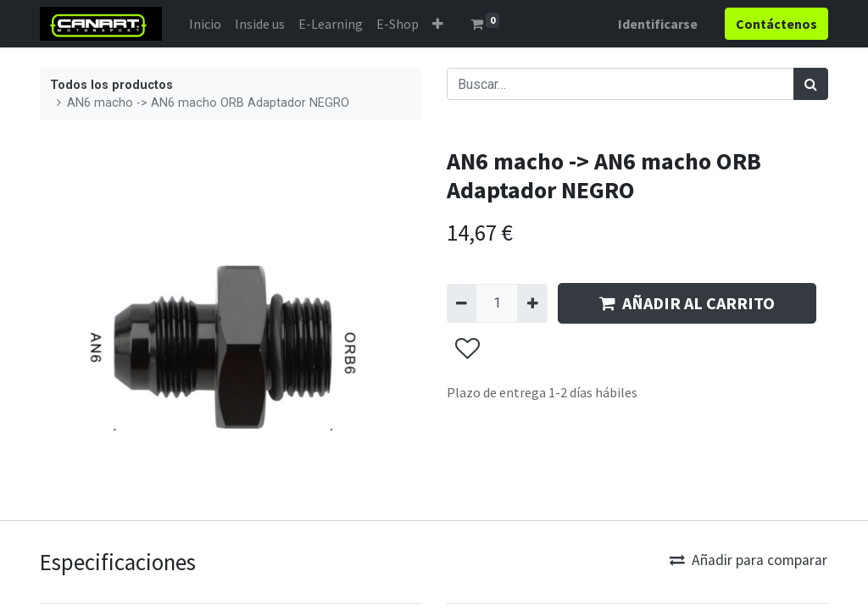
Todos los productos (111, 85)
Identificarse (658, 24)
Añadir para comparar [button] (748, 560)
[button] (438, 24)
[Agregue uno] (532, 303)
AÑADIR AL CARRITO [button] (687, 303)
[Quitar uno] (462, 303)
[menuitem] (205, 24)
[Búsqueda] (811, 84)
